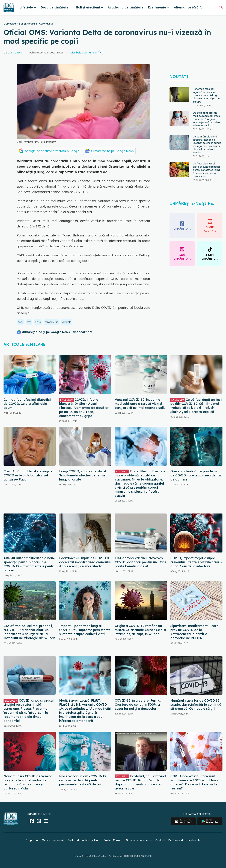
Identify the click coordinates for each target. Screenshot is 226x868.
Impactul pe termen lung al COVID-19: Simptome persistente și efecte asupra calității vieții (85, 630)
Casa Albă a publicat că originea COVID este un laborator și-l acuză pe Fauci (29, 475)
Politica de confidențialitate (84, 840)
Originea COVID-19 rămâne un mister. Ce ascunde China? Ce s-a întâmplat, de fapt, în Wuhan (140, 630)
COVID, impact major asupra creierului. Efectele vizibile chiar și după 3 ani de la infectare (196, 562)
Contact (160, 840)
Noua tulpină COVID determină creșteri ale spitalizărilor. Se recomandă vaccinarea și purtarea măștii (28, 782)
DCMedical (10, 24)
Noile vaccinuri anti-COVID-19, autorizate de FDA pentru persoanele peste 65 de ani (83, 780)
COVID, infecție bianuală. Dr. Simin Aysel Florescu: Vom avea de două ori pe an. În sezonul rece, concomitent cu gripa (84, 408)
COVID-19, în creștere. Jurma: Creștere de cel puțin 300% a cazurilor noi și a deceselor (138, 705)
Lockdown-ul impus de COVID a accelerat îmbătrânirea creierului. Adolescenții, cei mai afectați (85, 562)
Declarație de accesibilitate (184, 840)
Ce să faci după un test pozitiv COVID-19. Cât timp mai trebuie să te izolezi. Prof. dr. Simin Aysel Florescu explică (196, 406)
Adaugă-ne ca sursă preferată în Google (52, 151)
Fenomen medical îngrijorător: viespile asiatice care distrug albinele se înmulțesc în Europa (206, 95)
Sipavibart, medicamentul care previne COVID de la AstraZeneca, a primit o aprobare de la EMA (194, 632)
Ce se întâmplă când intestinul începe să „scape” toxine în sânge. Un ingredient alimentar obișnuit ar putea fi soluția (207, 145)
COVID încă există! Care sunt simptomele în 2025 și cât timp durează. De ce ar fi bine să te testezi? (194, 782)
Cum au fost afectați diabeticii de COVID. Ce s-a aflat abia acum (27, 404)
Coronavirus (46, 24)
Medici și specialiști (53, 840)
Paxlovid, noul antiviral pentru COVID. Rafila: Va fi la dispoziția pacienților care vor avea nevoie (140, 782)
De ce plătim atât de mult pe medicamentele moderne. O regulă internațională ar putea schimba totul (207, 119)
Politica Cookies (113, 840)
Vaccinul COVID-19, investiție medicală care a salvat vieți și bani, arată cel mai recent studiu (140, 404)
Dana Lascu (15, 53)
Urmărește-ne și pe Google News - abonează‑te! (57, 332)
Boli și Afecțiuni (28, 24)
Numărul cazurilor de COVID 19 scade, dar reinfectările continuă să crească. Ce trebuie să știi (196, 705)
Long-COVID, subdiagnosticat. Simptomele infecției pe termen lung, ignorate (83, 475)
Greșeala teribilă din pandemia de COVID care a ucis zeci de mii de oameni (196, 475)
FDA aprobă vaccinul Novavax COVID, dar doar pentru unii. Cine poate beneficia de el (141, 562)
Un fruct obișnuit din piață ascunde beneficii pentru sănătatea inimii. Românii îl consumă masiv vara (207, 170)
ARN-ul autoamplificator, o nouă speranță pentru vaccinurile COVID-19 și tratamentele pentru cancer (29, 564)
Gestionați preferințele (139, 840)
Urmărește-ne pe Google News (112, 151)
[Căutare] (221, 7)
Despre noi (32, 840)
